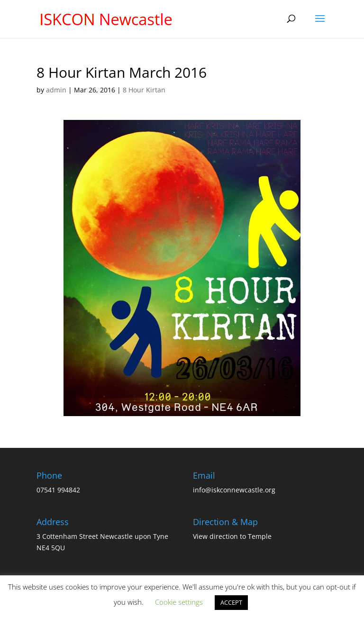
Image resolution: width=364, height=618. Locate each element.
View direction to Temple (232, 536)
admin (56, 90)
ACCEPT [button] (231, 602)
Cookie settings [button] (179, 602)
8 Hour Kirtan (144, 90)
